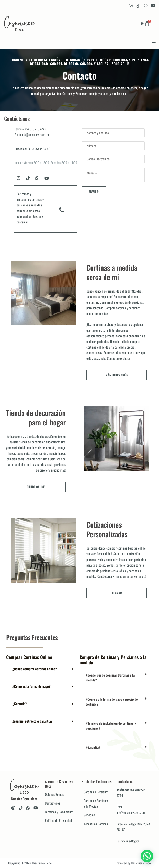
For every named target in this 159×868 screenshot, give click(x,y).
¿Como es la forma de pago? (31, 686)
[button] (154, 41)
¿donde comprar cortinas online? (35, 669)
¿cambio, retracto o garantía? (32, 721)
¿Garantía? (20, 704)
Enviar (94, 192)
